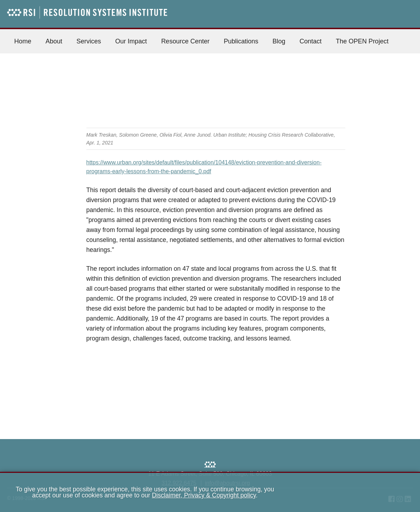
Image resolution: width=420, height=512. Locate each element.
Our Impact (131, 41)
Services (89, 41)
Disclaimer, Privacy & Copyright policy (204, 495)
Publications (241, 41)
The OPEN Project (362, 41)
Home (23, 41)
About (54, 41)
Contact (310, 41)
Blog (279, 41)
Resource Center (185, 41)
